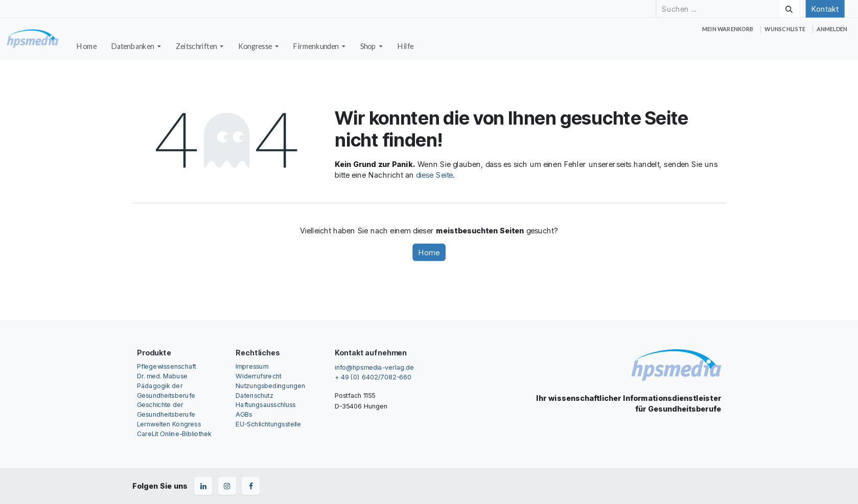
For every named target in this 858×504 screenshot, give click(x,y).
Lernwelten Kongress (169, 424)
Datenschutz (254, 395)
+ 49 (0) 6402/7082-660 (373, 377)
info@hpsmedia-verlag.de (374, 367)
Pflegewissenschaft (167, 366)
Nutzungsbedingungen (270, 385)
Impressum (252, 366)
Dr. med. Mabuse (162, 376)
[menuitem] (87, 46)
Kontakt (825, 9)
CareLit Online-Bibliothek (175, 434)
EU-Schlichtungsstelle (268, 424)
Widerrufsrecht (258, 376)
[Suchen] (789, 9)
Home (429, 252)
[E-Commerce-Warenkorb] (728, 29)
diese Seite (434, 175)
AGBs (244, 414)
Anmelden (832, 29)
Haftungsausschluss (265, 405)
